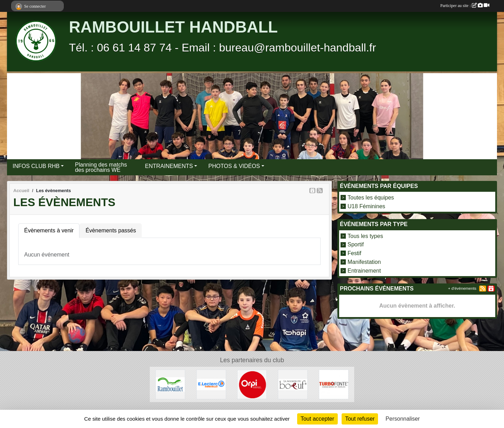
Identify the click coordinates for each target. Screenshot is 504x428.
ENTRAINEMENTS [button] (169, 166)
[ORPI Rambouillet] (252, 384)
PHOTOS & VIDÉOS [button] (234, 166)
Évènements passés (111, 230)
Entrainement (364, 270)
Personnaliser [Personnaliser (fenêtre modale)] (403, 419)
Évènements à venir (49, 230)
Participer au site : (465, 6)
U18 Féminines (366, 206)
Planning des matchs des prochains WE (101, 167)
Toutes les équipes (371, 198)
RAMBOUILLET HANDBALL (173, 27)
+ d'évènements (462, 288)
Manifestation (364, 262)
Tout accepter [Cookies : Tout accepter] (317, 419)
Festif (354, 253)
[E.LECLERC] (211, 384)
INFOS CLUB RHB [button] (36, 166)
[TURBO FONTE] (334, 384)
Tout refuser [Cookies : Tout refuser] (360, 419)
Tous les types (365, 236)
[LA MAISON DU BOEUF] (293, 384)
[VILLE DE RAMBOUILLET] (170, 384)
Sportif (356, 244)
